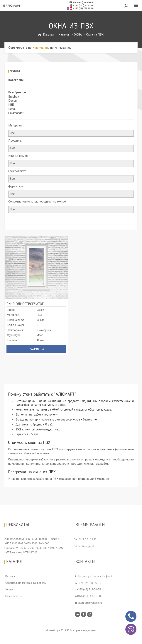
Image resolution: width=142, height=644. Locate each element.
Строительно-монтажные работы (26, 583)
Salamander (16, 113)
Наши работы (13, 596)
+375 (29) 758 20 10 (80, 8)
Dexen (12, 101)
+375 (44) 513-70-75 (88, 590)
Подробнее (36, 349)
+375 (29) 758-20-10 (88, 583)
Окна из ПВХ (95, 35)
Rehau (12, 109)
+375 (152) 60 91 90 (82, 6)
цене (54, 48)
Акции (9, 590)
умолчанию (41, 48)
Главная (49, 35)
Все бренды (17, 92)
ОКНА (78, 35)
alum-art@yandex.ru (82, 2)
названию (65, 48)
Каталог (64, 35)
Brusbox (14, 97)
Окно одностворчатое (25, 304)
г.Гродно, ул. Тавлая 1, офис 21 (94, 576)
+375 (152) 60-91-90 (88, 596)
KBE (11, 105)
